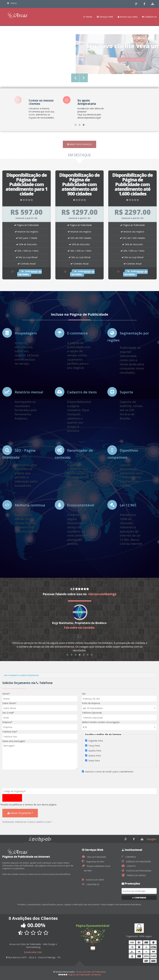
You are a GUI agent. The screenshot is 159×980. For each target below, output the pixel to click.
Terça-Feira (94, 746)
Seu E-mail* (8, 713)
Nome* (6, 694)
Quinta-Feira (95, 756)
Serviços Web (105, 17)
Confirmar (139, 898)
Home (88, 17)
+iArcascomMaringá (102, 594)
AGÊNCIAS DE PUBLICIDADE (136, 862)
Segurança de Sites (93, 862)
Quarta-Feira (95, 751)
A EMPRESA (129, 857)
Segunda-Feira (96, 741)
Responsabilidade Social (96, 866)
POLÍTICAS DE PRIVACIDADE (136, 871)
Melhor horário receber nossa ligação (101, 722)
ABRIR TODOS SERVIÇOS (79, 144)
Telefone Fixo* (10, 732)
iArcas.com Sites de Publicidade (91, 972)
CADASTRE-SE (91, 884)
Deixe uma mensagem (14, 741)
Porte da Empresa (91, 703)
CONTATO (129, 866)
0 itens (12, 3)
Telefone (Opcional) (92, 713)
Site (84, 694)
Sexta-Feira (94, 761)
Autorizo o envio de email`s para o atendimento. (109, 772)
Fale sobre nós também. (80, 628)
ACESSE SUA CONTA (93, 880)
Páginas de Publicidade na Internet (84, 975)
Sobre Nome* (9, 703)
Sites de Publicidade (94, 857)
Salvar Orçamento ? (20, 813)
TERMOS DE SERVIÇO (134, 875)
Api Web (88, 871)
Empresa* (7, 722)
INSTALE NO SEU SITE (80, 62)
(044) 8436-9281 (33, 952)
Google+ (152, 839)
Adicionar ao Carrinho (29, 273)
